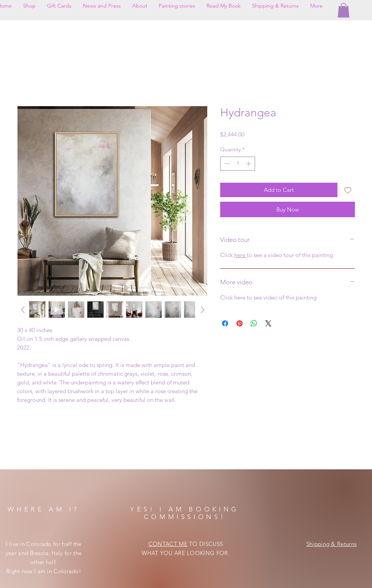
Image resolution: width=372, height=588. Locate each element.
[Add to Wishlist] (348, 190)
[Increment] (249, 164)
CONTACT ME (168, 544)
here (240, 255)
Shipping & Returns (331, 544)
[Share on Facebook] (225, 323)
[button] (344, 10)
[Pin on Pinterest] (240, 323)
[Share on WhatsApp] (254, 323)
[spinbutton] (238, 164)
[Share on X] (268, 323)
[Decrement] (226, 164)
